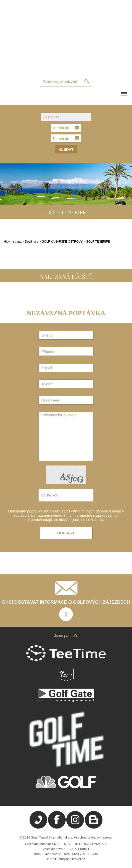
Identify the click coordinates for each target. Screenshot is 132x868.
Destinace (31, 242)
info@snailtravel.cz (71, 859)
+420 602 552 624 (56, 854)
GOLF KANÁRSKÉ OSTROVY (62, 242)
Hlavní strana (13, 242)
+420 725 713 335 (85, 854)
